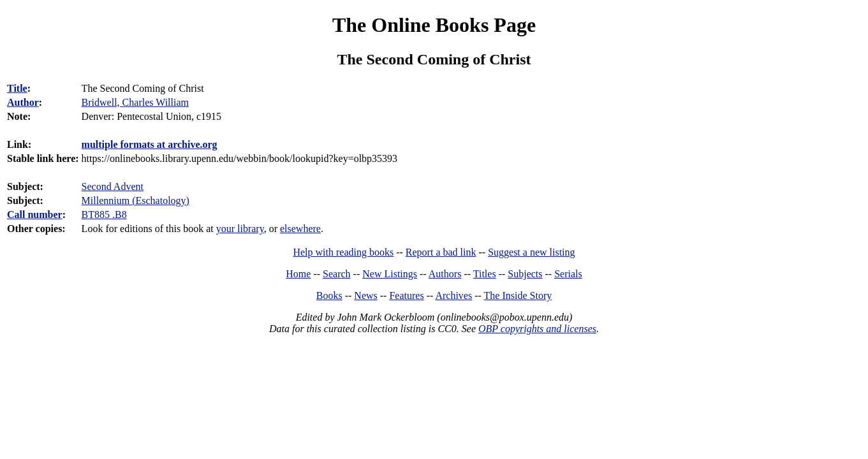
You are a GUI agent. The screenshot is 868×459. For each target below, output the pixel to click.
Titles (485, 274)
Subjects (525, 274)
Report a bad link (441, 252)
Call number (35, 215)
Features (406, 295)
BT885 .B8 (104, 215)
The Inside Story (518, 295)
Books (329, 295)
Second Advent (113, 186)
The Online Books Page (434, 25)
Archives (453, 295)
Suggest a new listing (531, 252)
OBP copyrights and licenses (537, 329)
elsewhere (300, 229)
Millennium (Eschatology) (136, 200)
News (365, 295)
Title (17, 88)
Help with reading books (343, 252)
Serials (568, 274)
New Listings (390, 274)
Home (298, 274)
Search (337, 274)
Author (23, 102)
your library (240, 229)
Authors (445, 274)
